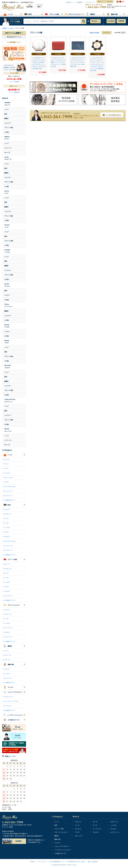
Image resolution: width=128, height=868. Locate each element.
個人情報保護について (58, 862)
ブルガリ (7, 537)
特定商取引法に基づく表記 (76, 862)
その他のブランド (10, 500)
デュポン (112, 829)
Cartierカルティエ (7, 158)
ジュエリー (8, 123)
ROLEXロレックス (7, 430)
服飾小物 (56, 839)
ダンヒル (77, 829)
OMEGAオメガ (6, 138)
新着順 (97, 33)
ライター (7, 295)
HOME (32, 862)
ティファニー (9, 628)
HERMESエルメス (6, 104)
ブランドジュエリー (60, 832)
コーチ (6, 468)
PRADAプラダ (6, 342)
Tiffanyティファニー (7, 305)
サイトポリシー (43, 862)
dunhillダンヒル (6, 285)
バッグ (6, 109)
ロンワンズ (8, 706)
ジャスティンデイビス (11, 701)
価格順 (92, 33)
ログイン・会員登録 (105, 2)
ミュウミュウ (9, 491)
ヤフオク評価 (14, 73)
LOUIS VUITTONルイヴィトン (9, 401)
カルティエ (8, 514)
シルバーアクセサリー (61, 846)
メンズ (6, 143)
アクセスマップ (91, 2)
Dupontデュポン (6, 326)
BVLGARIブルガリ (6, 367)
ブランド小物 (9, 128)
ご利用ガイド (69, 2)
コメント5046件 (14, 82)
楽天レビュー (14, 86)
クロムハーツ (9, 697)
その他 (6, 132)
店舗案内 (80, 2)
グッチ (6, 464)
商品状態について (14, 42)
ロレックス (78, 836)
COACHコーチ (6, 226)
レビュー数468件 (14, 92)
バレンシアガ (9, 478)
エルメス (7, 459)
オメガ (94, 822)
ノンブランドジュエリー (62, 850)
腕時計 (6, 118)
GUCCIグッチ (6, 192)
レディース (8, 148)
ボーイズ (7, 153)
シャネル (7, 473)
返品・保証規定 (93, 862)
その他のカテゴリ (59, 853)
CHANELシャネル (6, 251)
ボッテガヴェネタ (10, 487)
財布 (6, 114)
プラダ (6, 482)
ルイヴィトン (9, 496)
